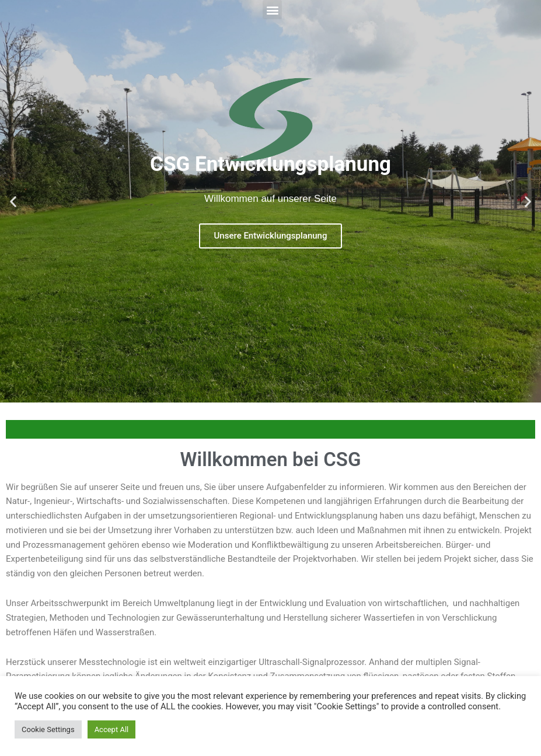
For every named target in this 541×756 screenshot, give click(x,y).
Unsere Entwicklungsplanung (271, 236)
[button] (272, 10)
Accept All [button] (112, 729)
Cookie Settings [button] (48, 729)
